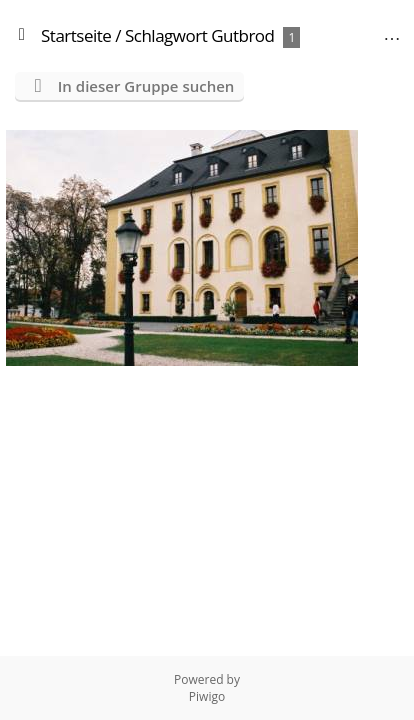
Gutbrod (242, 35)
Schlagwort (166, 35)
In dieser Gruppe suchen (146, 86)
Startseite (76, 35)
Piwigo (207, 696)
